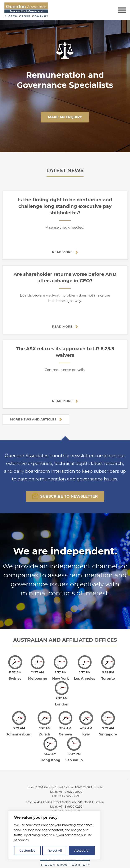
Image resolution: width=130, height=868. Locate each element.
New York (60, 679)
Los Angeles (84, 679)
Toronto (108, 679)
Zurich (45, 734)
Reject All (55, 851)
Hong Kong (51, 757)
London (62, 704)
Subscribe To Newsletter (65, 496)
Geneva (65, 734)
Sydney (15, 679)
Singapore (108, 734)
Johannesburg (19, 734)
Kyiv (86, 734)
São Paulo (74, 757)
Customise (27, 851)
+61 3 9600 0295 (70, 803)
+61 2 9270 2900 (70, 789)
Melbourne (38, 679)
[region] (54, 835)
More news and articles (36, 419)
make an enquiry (65, 117)
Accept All (82, 851)
